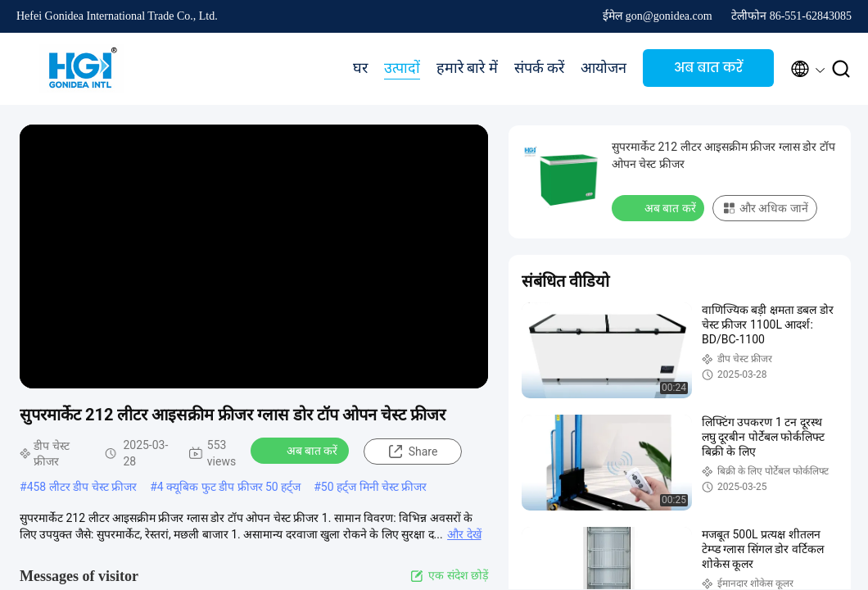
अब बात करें (708, 68)
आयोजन (604, 68)
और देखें (464, 534)
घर (360, 68)
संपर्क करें (540, 68)
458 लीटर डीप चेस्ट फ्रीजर (82, 487)
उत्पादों (402, 68)
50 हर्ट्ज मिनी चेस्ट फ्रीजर (374, 487)
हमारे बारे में (467, 68)
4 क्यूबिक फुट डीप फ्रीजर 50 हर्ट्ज (229, 487)
